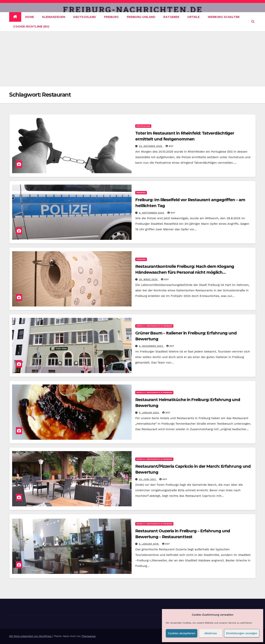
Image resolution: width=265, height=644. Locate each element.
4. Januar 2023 (149, 413)
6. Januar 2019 (149, 544)
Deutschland (85, 17)
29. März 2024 (149, 279)
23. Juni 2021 (148, 479)
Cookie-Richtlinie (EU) (31, 27)
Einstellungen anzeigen (242, 633)
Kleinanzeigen (54, 17)
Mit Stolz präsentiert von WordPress (31, 636)
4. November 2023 (151, 346)
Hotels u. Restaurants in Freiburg (154, 326)
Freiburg (111, 17)
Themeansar (89, 636)
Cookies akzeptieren (182, 633)
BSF (170, 146)
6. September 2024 (152, 213)
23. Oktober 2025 (151, 146)
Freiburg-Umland (141, 17)
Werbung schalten (224, 17)
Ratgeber (171, 17)
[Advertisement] (132, 59)
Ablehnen (211, 633)
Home (30, 17)
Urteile (194, 17)
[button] (253, 22)
